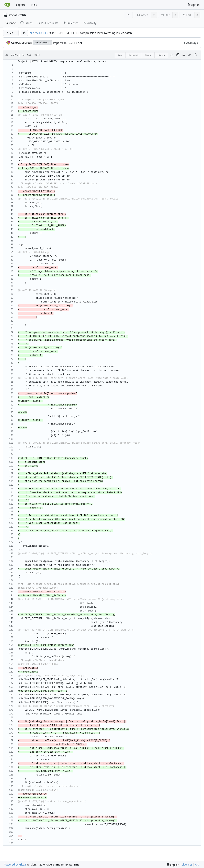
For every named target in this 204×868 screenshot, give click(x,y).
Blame (148, 55)
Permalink (134, 55)
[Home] (7, 5)
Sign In (194, 5)
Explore (21, 5)
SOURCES (42, 33)
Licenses (187, 864)
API (197, 864)
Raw (120, 55)
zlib (23, 15)
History (161, 55)
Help (34, 5)
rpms (13, 15)
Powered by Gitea (15, 864)
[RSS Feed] (128, 15)
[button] (24, 33)
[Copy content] (178, 55)
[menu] (173, 865)
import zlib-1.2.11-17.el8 (68, 43)
